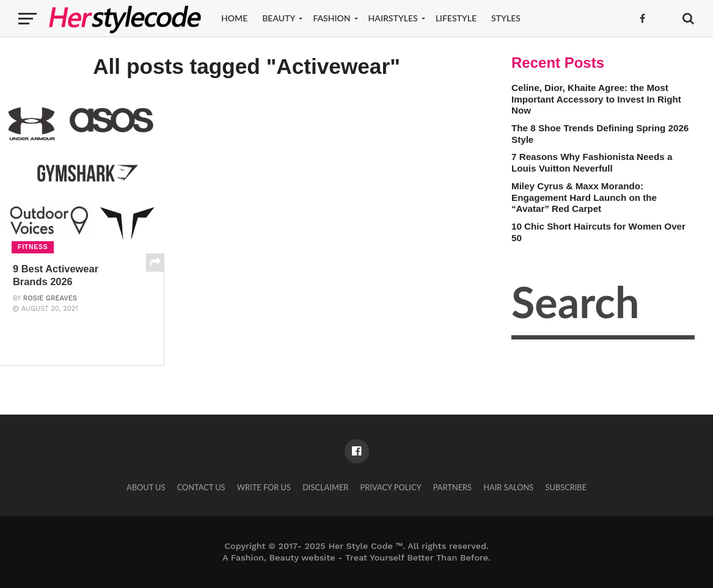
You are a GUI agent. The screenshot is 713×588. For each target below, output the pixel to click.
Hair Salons (508, 487)
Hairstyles (393, 18)
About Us (146, 487)
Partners (452, 487)
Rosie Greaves (50, 299)
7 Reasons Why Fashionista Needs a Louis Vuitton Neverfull (592, 162)
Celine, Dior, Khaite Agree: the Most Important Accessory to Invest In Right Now (596, 99)
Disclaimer (325, 487)
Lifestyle (456, 18)
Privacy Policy (390, 487)
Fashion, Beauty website (283, 557)
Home (234, 18)
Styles (506, 18)
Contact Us (201, 487)
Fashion (331, 18)
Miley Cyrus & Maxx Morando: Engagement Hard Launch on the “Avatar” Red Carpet (584, 197)
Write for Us (264, 487)
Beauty (279, 18)
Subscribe (566, 487)
